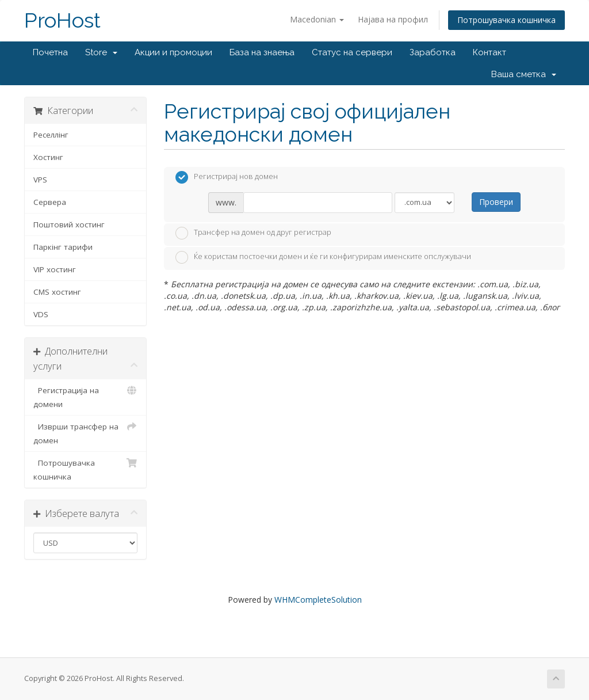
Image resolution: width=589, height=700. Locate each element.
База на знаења (262, 52)
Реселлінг (51, 135)
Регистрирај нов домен (227, 177)
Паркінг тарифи (63, 247)
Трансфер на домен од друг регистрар (253, 233)
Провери (496, 202)
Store (101, 52)
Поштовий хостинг (69, 225)
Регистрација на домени (85, 396)
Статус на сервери (352, 52)
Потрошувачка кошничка (506, 20)
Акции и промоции (173, 52)
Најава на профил (393, 19)
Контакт (489, 52)
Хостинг (48, 157)
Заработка (433, 52)
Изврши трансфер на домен (85, 433)
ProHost (62, 20)
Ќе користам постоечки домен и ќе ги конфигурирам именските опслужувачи (323, 257)
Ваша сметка (524, 74)
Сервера (50, 202)
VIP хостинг (55, 269)
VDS (41, 314)
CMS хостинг (57, 292)
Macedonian (317, 19)
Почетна (50, 52)
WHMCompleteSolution (318, 600)
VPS (40, 180)
